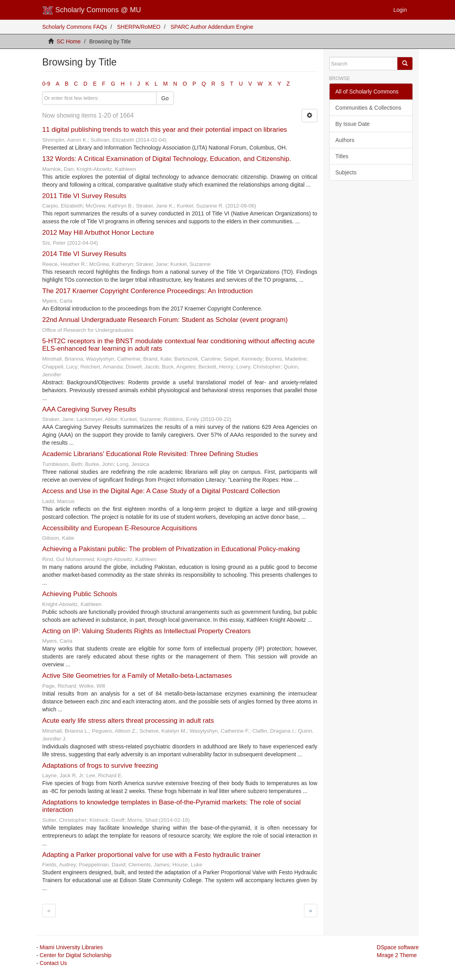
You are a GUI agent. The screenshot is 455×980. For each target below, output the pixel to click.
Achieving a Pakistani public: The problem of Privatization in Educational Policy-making (171, 549)
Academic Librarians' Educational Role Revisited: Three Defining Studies (150, 454)
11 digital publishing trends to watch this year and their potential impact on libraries (165, 130)
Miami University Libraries (71, 947)
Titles (342, 156)
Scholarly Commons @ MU (92, 10)
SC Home (69, 41)
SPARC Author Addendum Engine (212, 27)
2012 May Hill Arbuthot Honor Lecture (98, 233)
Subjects (346, 172)
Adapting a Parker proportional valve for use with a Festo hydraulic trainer (151, 855)
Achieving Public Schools (80, 594)
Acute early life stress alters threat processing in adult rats (128, 721)
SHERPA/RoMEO (139, 27)
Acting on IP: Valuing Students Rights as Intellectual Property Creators (146, 631)
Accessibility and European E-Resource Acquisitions (120, 528)
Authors (345, 140)
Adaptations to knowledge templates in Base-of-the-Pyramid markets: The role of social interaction (171, 806)
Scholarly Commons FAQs (75, 27)
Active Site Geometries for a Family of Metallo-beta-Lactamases (137, 676)
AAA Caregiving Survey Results (89, 409)
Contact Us (53, 963)
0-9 (46, 84)
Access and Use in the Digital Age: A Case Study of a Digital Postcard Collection (161, 491)
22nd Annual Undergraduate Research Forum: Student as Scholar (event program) (165, 320)
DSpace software (398, 947)
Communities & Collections (368, 108)
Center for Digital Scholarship (76, 955)
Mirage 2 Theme (397, 955)
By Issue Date (353, 124)
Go (165, 98)
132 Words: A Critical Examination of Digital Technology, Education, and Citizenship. (167, 159)
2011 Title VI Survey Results (84, 196)
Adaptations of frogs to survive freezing (100, 766)
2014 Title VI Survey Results (84, 254)
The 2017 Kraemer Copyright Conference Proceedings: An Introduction (147, 291)
